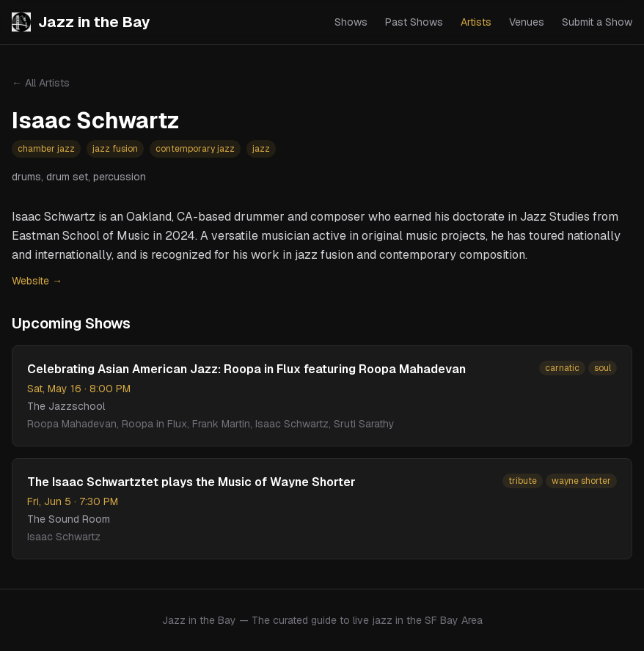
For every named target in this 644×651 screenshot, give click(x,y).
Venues (527, 22)
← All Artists (41, 83)
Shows (351, 22)
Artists (476, 22)
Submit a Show (597, 22)
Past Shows (414, 22)
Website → (37, 281)
